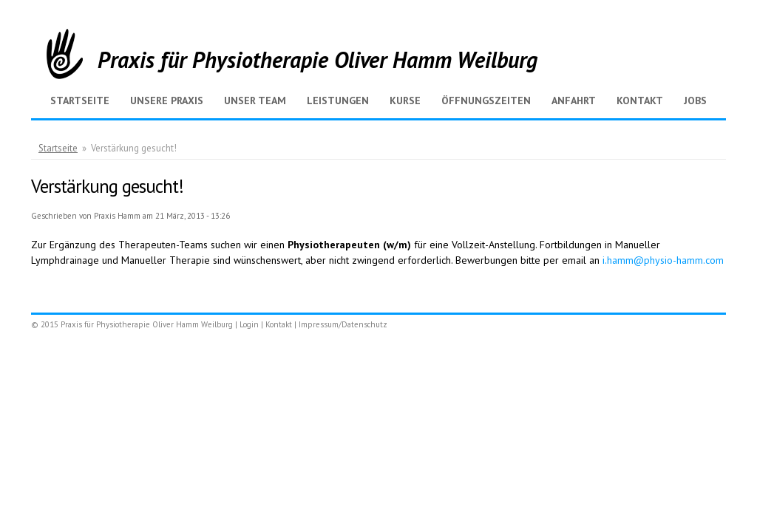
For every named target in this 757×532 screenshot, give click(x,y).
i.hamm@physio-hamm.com (663, 260)
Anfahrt (574, 100)
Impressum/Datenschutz (343, 324)
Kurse (405, 100)
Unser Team (255, 100)
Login (249, 324)
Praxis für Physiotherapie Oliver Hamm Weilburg (318, 59)
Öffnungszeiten (486, 100)
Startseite (80, 100)
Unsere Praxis (167, 100)
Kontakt (640, 100)
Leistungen (338, 100)
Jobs (695, 100)
